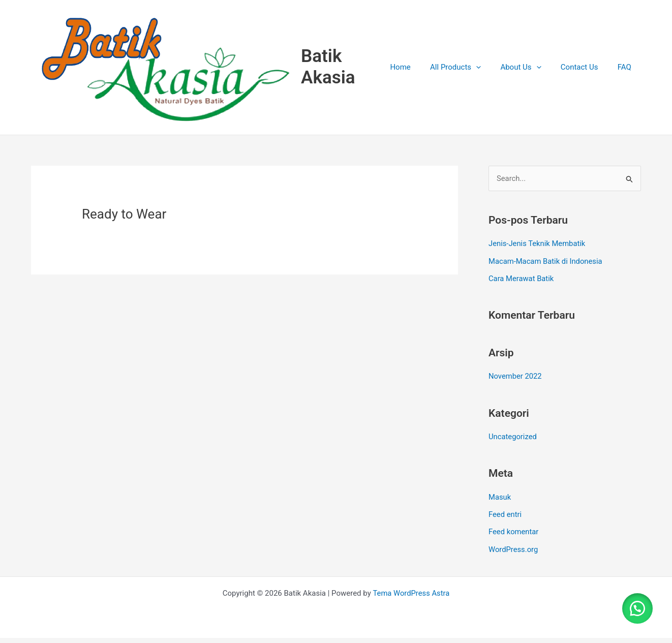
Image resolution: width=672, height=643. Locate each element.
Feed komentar (514, 538)
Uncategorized (513, 443)
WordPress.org (514, 555)
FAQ (627, 71)
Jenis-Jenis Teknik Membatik (538, 252)
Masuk (500, 503)
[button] (636, 607)
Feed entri (505, 520)
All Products (470, 71)
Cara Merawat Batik (522, 286)
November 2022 (515, 383)
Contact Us (586, 71)
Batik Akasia (345, 71)
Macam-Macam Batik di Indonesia (546, 268)
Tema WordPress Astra (411, 598)
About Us (531, 71)
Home (419, 71)
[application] (491, 71)
